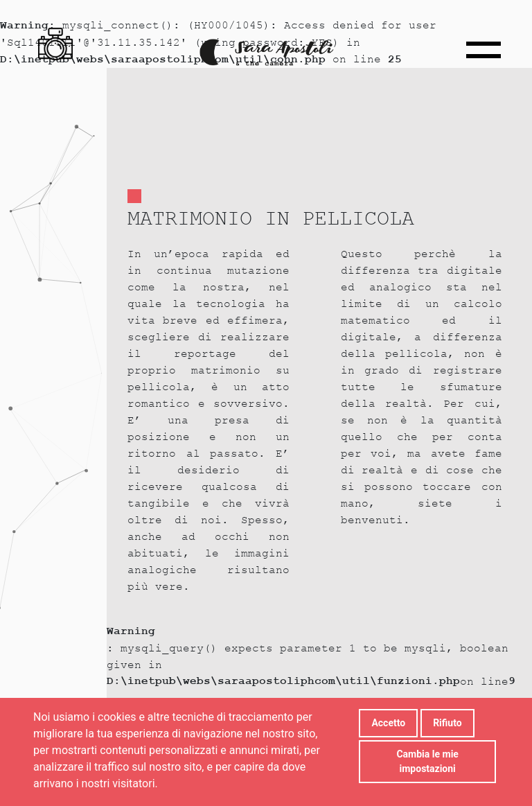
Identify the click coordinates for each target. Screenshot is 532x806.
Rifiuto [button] (447, 723)
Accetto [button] (388, 723)
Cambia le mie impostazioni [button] (427, 761)
